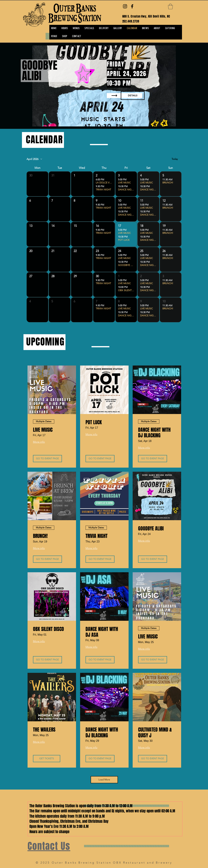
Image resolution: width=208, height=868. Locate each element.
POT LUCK (94, 422)
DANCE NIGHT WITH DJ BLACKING (154, 433)
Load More (104, 780)
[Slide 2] (109, 120)
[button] (170, 6)
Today (175, 159)
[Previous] (19, 86)
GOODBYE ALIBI (151, 529)
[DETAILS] (133, 96)
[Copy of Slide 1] (106, 120)
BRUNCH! (40, 536)
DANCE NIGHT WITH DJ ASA (102, 632)
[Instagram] (125, 6)
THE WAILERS (44, 730)
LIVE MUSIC (43, 430)
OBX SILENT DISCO (48, 629)
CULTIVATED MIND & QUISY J (155, 732)
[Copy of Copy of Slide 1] (99, 120)
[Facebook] (132, 6)
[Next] (189, 86)
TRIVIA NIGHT (97, 536)
